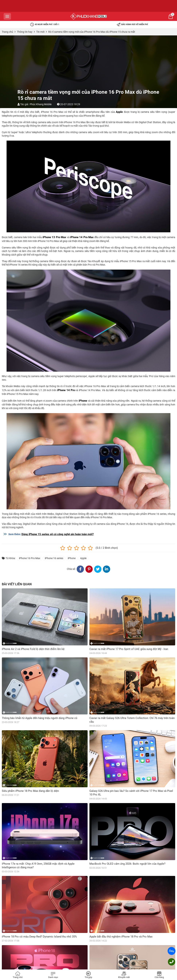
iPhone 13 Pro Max (54, 237)
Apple (119, 112)
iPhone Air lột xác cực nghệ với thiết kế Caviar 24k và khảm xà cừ (129, 949)
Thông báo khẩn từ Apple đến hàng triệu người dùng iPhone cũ (40, 718)
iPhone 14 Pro (66, 390)
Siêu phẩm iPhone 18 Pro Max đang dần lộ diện (30, 791)
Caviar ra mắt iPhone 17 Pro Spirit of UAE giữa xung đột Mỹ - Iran (129, 649)
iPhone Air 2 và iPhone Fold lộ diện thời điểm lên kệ (33, 649)
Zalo (172, 951)
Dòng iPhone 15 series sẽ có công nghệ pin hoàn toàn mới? (58, 534)
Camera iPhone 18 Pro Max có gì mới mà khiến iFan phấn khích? (41, 949)
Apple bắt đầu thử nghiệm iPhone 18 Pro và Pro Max (121, 937)
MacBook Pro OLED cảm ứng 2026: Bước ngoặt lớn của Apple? (127, 864)
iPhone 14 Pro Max (82, 237)
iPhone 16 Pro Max (30, 558)
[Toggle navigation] (53, 975)
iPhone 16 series (54, 558)
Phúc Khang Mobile (41, 104)
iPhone (83, 401)
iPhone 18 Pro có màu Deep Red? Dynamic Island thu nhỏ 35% (39, 937)
